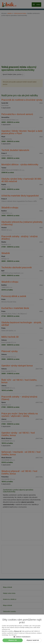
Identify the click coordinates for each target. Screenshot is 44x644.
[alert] (22, 322)
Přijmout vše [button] (13, 640)
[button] (22, 637)
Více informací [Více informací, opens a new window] (13, 635)
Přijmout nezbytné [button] (33, 640)
